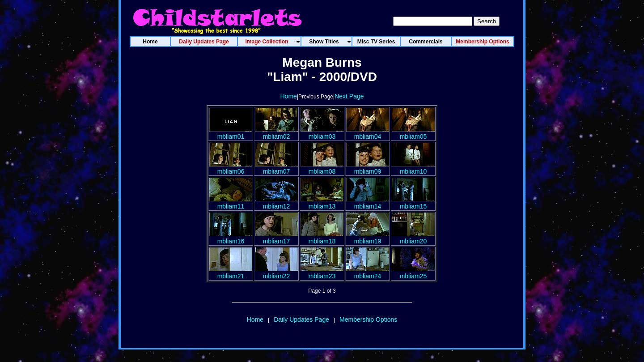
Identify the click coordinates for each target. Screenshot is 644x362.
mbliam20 (413, 238)
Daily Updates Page (301, 319)
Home (288, 96)
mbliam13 (322, 203)
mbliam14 (368, 203)
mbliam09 (368, 168)
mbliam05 (413, 133)
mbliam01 (231, 133)
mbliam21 (231, 273)
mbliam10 (413, 168)
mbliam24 (368, 273)
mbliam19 (368, 238)
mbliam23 (322, 273)
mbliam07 (276, 168)
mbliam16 (231, 238)
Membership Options (368, 319)
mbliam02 (276, 133)
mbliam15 (413, 203)
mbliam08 (322, 168)
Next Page (349, 96)
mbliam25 (413, 273)
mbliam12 (276, 203)
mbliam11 (231, 203)
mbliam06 (231, 168)
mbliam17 (276, 238)
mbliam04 (368, 133)
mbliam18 (322, 238)
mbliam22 (276, 273)
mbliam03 (322, 133)
